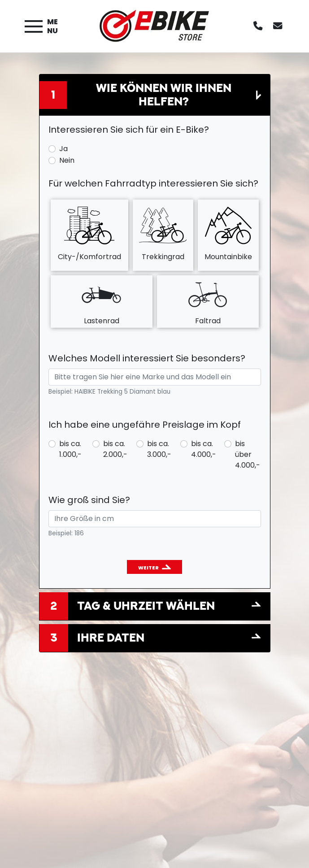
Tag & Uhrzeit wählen (146, 606)
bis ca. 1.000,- (70, 449)
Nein (67, 160)
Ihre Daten (111, 638)
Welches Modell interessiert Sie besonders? (147, 358)
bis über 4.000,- (248, 454)
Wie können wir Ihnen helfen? (164, 95)
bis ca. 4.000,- (204, 449)
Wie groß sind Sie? (89, 500)
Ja (63, 149)
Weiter (148, 568)
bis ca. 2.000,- (115, 449)
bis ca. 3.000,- (159, 449)
